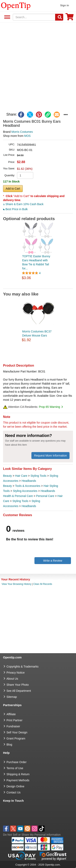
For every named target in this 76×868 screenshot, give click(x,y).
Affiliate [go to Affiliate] (11, 714)
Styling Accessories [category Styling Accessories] (25, 491)
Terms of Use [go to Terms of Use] (15, 768)
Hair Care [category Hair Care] (21, 476)
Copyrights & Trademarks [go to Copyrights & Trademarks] (22, 667)
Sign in (65, 5)
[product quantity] (25, 175)
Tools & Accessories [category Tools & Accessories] (28, 486)
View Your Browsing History (17, 584)
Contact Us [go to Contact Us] (13, 792)
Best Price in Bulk (15, 209)
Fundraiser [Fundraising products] (13, 726)
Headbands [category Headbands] (29, 481)
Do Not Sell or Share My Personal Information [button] (32, 835)
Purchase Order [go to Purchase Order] (17, 762)
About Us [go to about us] (12, 679)
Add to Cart (13, 189)
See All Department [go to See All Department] (19, 691)
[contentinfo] (16, 6)
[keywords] (34, 17)
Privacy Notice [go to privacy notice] (16, 673)
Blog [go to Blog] (9, 745)
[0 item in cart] (70, 18)
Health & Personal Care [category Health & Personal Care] (18, 496)
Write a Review (53, 561)
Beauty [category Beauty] (7, 476)
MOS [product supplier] (27, 136)
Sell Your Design (17, 732)
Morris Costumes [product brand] (22, 132)
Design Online (15, 786)
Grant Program (16, 738)
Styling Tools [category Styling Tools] (38, 476)
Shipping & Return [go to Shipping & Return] (18, 774)
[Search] (59, 17)
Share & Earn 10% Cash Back (23, 204)
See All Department (7, 17)
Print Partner (14, 720)
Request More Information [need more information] (50, 456)
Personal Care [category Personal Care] (45, 496)
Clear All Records (43, 584)
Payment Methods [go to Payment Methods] (18, 780)
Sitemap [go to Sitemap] (12, 697)
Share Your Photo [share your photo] (18, 685)
